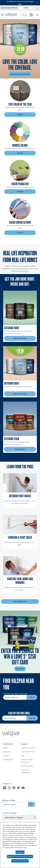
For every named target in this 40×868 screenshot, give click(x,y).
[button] (2, 15)
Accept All (20, 852)
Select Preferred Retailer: (10, 8)
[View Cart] (37, 15)
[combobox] (25, 15)
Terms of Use (22, 847)
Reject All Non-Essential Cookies (20, 856)
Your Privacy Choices (20, 861)
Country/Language (9, 813)
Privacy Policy (31, 837)
